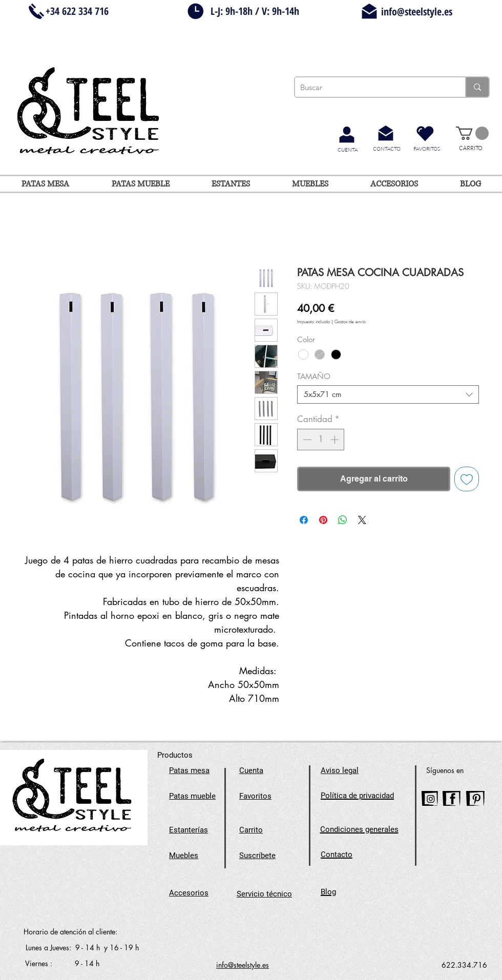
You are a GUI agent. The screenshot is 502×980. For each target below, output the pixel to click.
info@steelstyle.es (417, 12)
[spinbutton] (321, 440)
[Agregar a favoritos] (467, 479)
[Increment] (336, 440)
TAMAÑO (314, 376)
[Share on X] (362, 520)
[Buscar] (372, 87)
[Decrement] (306, 440)
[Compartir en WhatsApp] (343, 520)
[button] (472, 133)
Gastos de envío (350, 322)
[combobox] (388, 394)
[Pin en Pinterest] (323, 520)
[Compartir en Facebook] (304, 520)
